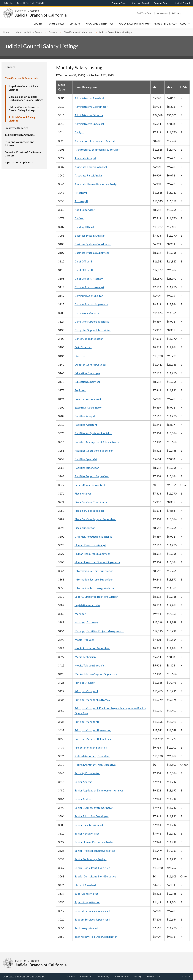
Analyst (79, 132)
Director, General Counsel (90, 365)
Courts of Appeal (140, 3)
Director (80, 356)
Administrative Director (89, 115)
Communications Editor (89, 296)
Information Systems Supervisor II (95, 579)
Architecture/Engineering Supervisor (97, 150)
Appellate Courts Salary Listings (23, 88)
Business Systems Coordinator (93, 244)
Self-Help (176, 13)
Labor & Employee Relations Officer (96, 597)
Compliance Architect (88, 313)
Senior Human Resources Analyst (95, 842)
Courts (38, 24)
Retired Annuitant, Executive (92, 756)
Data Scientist (83, 347)
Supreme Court (119, 3)
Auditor (79, 218)
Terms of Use (153, 976)
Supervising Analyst (86, 894)
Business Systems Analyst (90, 236)
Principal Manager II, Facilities (93, 739)
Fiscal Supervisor (85, 528)
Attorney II (81, 201)
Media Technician (85, 657)
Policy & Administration (134, 24)
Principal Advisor (85, 683)
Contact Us (86, 976)
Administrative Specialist (89, 124)
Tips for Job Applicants (19, 162)
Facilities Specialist (86, 459)
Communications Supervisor (91, 304)
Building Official (84, 227)
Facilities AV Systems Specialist (93, 433)
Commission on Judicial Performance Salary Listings (26, 98)
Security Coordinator (87, 773)
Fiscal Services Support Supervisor (95, 519)
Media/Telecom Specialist (90, 665)
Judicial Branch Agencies (20, 135)
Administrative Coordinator (91, 107)
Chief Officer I (83, 261)
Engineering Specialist (88, 399)
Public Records (122, 976)
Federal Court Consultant (90, 485)
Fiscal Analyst (83, 493)
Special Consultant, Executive (92, 868)
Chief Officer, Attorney (89, 279)
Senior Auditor (83, 799)
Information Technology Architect (95, 588)
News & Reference (164, 24)
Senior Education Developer (92, 816)
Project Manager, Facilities (91, 747)
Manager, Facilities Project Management (99, 631)
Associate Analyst (85, 158)
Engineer (80, 390)
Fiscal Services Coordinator (91, 502)
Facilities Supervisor (87, 468)
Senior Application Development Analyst (99, 790)
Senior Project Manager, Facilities (95, 851)
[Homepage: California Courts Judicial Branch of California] (8, 13)
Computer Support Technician (93, 330)
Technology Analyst (86, 928)
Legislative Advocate (87, 605)
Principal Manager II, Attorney (93, 730)
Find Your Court (145, 13)
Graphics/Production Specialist (93, 537)
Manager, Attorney (86, 622)
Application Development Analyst (95, 141)
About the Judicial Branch (29, 32)
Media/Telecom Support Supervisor (96, 674)
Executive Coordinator (88, 407)
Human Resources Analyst (90, 545)
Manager (80, 614)
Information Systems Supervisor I (95, 571)
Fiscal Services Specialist (89, 511)
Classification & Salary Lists (78, 32)
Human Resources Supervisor (92, 554)
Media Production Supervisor (92, 648)
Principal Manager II (87, 722)
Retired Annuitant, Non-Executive (95, 765)
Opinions (75, 24)
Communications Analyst (89, 287)
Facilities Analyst (85, 416)
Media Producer (84, 640)
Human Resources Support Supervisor (97, 562)
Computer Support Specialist (92, 321)
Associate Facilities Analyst (91, 167)
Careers (53, 32)
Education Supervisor (88, 382)
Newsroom (162, 13)
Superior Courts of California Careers (23, 154)
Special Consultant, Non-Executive (95, 876)
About (184, 24)
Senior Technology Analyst (91, 859)
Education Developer (87, 373)
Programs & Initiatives (100, 24)
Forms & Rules (56, 24)
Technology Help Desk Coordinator (96, 937)
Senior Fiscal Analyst (87, 833)
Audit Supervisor (85, 210)
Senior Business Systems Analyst (94, 808)
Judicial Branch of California (24, 3)
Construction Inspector (89, 339)
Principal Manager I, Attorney (92, 700)
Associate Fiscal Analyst (89, 175)
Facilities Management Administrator (97, 442)
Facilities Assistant (86, 425)
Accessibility (103, 976)
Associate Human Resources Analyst (97, 184)
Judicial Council (182, 3)
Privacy (138, 976)
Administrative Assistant (89, 98)
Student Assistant (85, 885)
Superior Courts (162, 3)
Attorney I (81, 193)
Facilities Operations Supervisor (94, 451)
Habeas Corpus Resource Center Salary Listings (24, 109)
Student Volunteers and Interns (20, 144)
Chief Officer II (84, 270)
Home (6, 32)
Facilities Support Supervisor (92, 476)
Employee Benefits (16, 128)
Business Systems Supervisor (92, 253)
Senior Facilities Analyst (89, 825)
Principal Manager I (86, 691)
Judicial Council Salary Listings (22, 119)
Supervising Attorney (87, 902)
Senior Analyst (83, 782)
